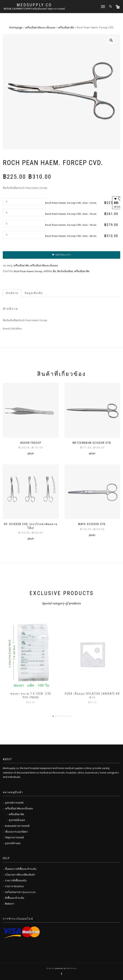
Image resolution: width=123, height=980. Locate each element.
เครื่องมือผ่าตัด (66, 27)
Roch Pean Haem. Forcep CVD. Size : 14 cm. (71, 203)
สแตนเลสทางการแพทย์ (17, 826)
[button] (111, 40)
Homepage (16, 27)
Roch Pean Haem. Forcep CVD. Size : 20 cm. (71, 236)
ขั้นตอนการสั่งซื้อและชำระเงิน (21, 869)
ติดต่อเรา (10, 904)
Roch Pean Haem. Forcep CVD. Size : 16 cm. (71, 214)
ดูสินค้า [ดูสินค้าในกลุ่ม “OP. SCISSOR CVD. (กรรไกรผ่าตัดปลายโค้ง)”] (31, 539)
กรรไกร (48, 271)
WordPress (71, 968)
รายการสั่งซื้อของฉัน (16, 880)
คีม (54, 271)
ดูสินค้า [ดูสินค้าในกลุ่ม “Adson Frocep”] (31, 454)
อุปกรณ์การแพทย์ (14, 803)
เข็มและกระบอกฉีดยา (16, 832)
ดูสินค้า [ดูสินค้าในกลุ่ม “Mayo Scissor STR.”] (92, 535)
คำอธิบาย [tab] (12, 293)
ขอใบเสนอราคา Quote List (20, 892)
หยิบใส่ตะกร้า (63, 255)
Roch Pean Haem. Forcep (28, 271)
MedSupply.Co (34, 5)
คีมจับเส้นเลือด (65, 271)
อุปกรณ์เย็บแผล (17, 820)
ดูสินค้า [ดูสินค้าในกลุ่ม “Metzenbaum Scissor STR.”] (92, 454)
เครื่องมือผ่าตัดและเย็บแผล (40, 27)
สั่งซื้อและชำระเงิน (15, 898)
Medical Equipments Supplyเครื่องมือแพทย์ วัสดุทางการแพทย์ (34, 9)
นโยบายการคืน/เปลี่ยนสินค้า (20, 875)
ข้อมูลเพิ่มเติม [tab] (34, 293)
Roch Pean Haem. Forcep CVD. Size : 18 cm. (71, 225)
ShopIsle (51, 968)
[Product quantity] (24, 202)
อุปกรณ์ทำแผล (13, 843)
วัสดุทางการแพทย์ (14, 837)
